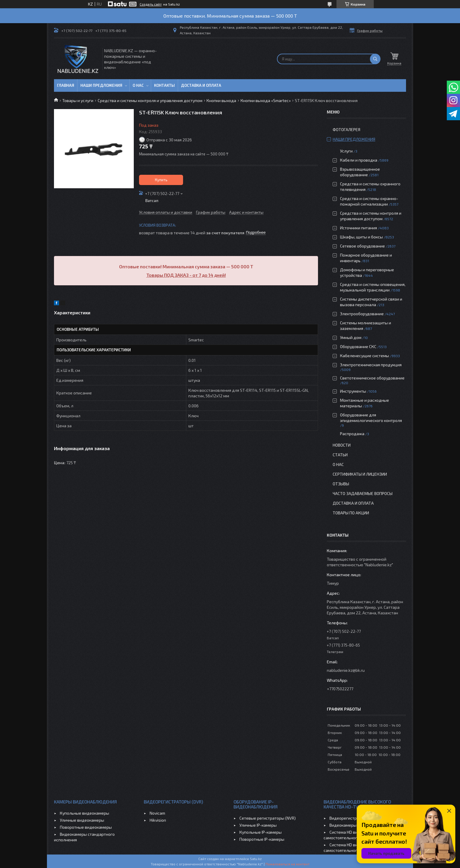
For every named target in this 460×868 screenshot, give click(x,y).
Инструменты (353, 391)
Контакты (164, 85)
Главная (66, 85)
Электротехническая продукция (371, 365)
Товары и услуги (78, 100)
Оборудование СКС (358, 346)
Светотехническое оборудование (372, 378)
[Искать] (375, 59)
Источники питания (358, 228)
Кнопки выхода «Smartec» (266, 100)
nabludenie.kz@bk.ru (346, 670)
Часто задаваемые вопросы (363, 493)
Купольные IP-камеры (261, 832)
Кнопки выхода (221, 100)
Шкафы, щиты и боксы (361, 237)
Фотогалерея (346, 129)
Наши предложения (101, 85)
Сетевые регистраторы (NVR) (268, 818)
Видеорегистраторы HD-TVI (356, 818)
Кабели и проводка (359, 160)
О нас (138, 85)
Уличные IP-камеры (258, 825)
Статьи (340, 455)
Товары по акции (351, 513)
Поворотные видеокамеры (86, 827)
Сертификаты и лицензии (360, 474)
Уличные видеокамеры (82, 820)
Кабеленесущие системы (365, 356)
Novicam (157, 813)
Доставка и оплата (201, 85)
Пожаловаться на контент (287, 864)
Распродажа (352, 434)
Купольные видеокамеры (84, 813)
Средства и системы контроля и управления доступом (150, 100)
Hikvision (158, 820)
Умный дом (351, 337)
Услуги (346, 151)
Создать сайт (151, 4)
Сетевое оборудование (362, 246)
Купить (161, 180)
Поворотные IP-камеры (262, 839)
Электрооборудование (362, 314)
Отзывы (341, 484)
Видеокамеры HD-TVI (350, 825)
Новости (342, 445)
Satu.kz (256, 859)
